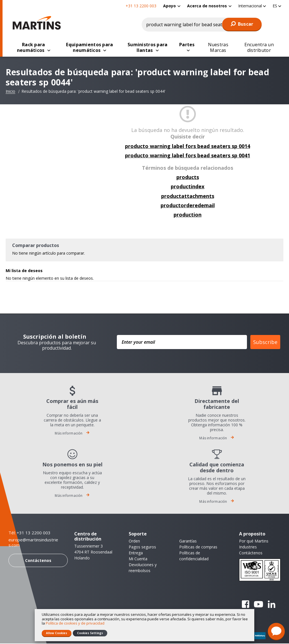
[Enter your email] (182, 343)
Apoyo (169, 6)
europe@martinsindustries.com (33, 543)
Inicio (10, 92)
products (188, 178)
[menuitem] (172, 6)
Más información (72, 434)
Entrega (136, 553)
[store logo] (38, 23)
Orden (134, 542)
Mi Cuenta (138, 559)
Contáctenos (38, 561)
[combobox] (202, 25)
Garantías (188, 542)
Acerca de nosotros (207, 6)
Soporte (138, 534)
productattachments (188, 197)
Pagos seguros (142, 547)
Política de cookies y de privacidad (75, 623)
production (188, 215)
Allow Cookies (57, 633)
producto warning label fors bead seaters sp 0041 (188, 156)
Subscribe (265, 343)
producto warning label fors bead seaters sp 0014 (188, 147)
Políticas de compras (198, 547)
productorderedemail (188, 206)
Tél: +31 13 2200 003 (29, 533)
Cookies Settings (90, 633)
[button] (252, 6)
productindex (188, 187)
